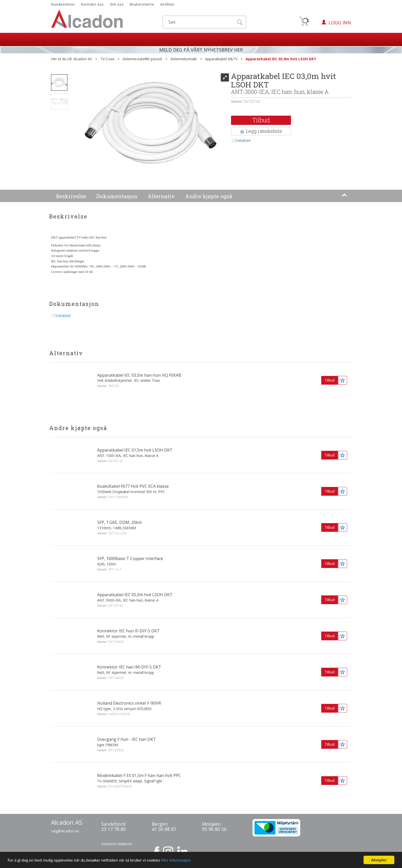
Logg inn (340, 23)
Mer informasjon (176, 861)
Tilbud (261, 120)
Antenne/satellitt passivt (142, 59)
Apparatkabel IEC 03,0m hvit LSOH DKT (281, 59)
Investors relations (117, 844)
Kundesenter (63, 4)
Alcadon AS (83, 59)
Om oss (117, 4)
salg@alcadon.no (65, 831)
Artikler (167, 4)
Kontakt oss (92, 4)
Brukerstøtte (142, 4)
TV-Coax (107, 59)
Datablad (243, 140)
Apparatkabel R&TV (221, 59)
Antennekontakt (184, 59)
